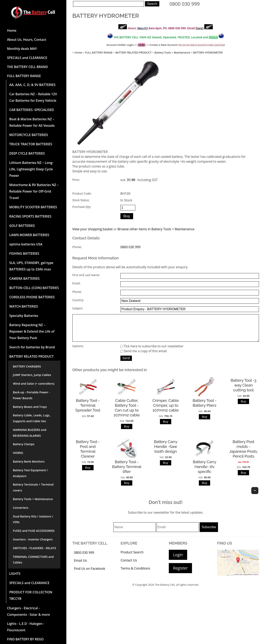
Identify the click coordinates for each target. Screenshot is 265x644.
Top (255, 496)
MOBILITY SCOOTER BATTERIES (33, 207)
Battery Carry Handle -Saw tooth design (166, 452)
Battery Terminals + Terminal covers (33, 487)
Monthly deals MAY (22, 49)
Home (12, 30)
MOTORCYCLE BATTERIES (29, 135)
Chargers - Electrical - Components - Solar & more (29, 611)
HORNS (18, 453)
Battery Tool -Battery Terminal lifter (127, 472)
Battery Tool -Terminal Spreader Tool (88, 411)
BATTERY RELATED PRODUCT (31, 356)
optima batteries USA (26, 244)
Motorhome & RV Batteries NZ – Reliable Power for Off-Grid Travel (34, 191)
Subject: (78, 308)
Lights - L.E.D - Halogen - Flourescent (26, 627)
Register (180, 574)
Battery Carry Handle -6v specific (204, 472)
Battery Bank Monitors (29, 461)
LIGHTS (15, 574)
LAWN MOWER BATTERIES (29, 235)
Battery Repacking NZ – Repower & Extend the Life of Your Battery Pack (32, 331)
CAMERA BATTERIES (24, 279)
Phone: (77, 247)
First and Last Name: (86, 275)
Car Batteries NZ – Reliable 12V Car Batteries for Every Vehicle (33, 97)
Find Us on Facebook (90, 574)
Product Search (132, 558)
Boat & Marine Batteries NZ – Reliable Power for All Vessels (32, 122)
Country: (78, 300)
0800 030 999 (185, 4)
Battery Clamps (24, 444)
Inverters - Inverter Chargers (33, 539)
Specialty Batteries (24, 316)
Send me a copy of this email (144, 357)
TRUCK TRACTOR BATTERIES (31, 144)
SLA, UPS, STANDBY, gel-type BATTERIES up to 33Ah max (31, 266)
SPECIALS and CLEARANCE (27, 58)
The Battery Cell (165, 590)
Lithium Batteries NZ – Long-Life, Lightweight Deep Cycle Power (31, 169)
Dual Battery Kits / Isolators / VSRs (33, 519)
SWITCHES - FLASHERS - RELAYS (34, 548)
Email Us (80, 566)
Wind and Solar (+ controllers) (34, 384)
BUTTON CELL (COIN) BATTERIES (34, 288)
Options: (78, 352)
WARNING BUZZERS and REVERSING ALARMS (30, 433)
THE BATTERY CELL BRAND (27, 67)
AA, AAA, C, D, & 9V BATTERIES (32, 85)
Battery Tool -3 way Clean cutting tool (243, 391)
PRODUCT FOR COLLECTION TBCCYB (31, 595)
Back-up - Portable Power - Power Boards (31, 395)
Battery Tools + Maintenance (33, 499)
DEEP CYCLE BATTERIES (27, 153)
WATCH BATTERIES (24, 306)
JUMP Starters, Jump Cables (32, 375)
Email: (76, 283)
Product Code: (82, 193)
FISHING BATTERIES (24, 253)
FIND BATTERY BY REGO (25, 639)
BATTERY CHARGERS (27, 366)
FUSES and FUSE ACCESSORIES (34, 531)
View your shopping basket (93, 229)
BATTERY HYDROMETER (208, 52)
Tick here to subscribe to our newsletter (152, 352)
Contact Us (129, 566)
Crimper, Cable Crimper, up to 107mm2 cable (166, 411)
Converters (21, 508)
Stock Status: (81, 200)
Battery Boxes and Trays (30, 407)
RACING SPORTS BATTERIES (30, 216)
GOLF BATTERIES (22, 226)
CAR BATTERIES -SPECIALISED (32, 110)
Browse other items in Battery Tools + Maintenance (156, 229)
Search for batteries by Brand (32, 347)
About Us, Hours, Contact (27, 40)
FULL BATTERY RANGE (24, 76)
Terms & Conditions (135, 574)
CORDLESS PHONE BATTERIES (32, 297)
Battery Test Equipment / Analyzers (30, 473)
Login (178, 560)
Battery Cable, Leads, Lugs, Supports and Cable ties (32, 418)
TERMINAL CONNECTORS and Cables (33, 560)
